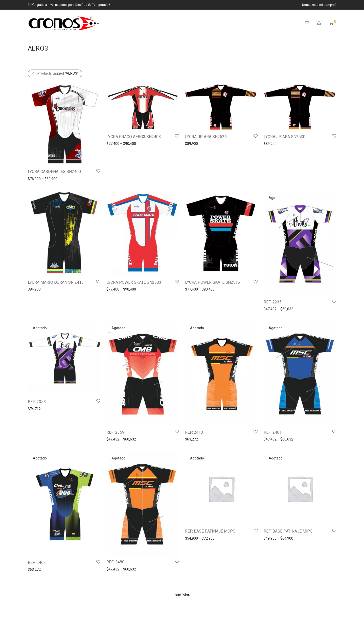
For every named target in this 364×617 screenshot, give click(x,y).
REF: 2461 (273, 432)
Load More (182, 595)
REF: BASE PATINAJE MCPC (210, 531)
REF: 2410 (194, 432)
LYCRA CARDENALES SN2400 (54, 172)
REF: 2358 (37, 402)
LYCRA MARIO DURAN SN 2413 (56, 282)
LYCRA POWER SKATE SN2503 (134, 282)
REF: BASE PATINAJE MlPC (288, 531)
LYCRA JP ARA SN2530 (285, 137)
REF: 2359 (115, 432)
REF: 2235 (273, 302)
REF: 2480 (115, 562)
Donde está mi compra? (319, 5)
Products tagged (58, 73)
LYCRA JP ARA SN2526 (206, 137)
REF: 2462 (37, 563)
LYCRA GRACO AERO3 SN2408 (134, 137)
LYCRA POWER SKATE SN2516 (212, 282)
